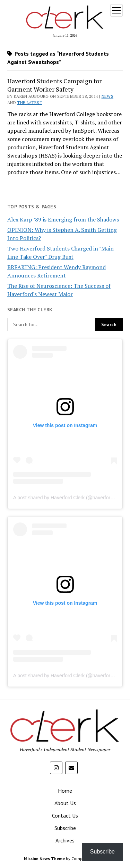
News (107, 96)
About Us (65, 803)
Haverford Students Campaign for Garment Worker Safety (54, 85)
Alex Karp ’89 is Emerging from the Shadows (63, 219)
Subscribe (65, 828)
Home (65, 791)
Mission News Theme (44, 858)
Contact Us (65, 815)
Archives (65, 840)
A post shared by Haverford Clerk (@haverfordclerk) (69, 498)
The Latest (30, 102)
